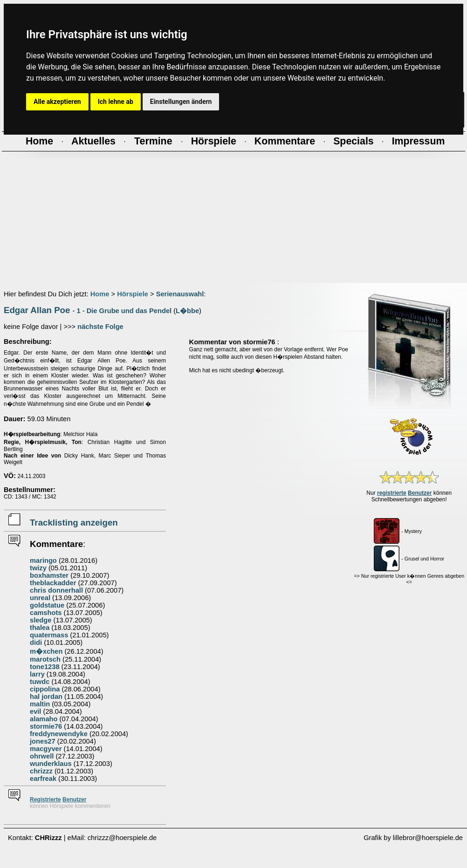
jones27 (43, 741)
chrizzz (41, 771)
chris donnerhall (56, 590)
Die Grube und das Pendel (129, 311)
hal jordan (46, 697)
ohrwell (42, 756)
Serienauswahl (180, 294)
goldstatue (47, 605)
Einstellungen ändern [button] (181, 102)
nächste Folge (100, 327)
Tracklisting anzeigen (74, 523)
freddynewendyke (59, 734)
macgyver (46, 749)
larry (37, 674)
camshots (46, 613)
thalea (40, 628)
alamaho (44, 719)
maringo (43, 560)
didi (36, 642)
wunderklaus (51, 764)
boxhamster (49, 575)
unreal (40, 598)
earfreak (43, 779)
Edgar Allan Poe (37, 310)
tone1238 (45, 667)
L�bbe (187, 311)
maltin (40, 704)
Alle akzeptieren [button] (57, 102)
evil (35, 711)
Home (100, 294)
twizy (38, 568)
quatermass (49, 635)
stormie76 (46, 726)
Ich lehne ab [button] (116, 102)
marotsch (45, 659)
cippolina (45, 689)
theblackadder (53, 583)
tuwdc (40, 682)
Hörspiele (133, 294)
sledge (41, 620)
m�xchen (46, 651)
